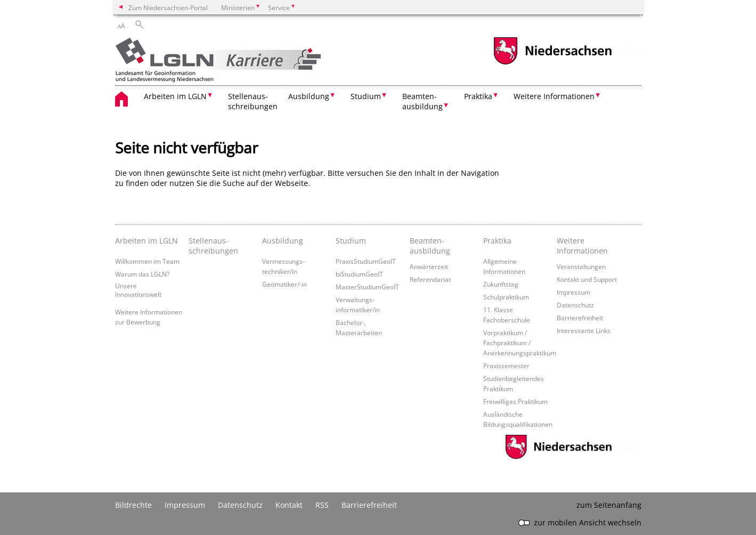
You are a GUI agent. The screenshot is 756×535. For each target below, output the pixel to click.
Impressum (574, 292)
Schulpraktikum (506, 297)
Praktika (497, 241)
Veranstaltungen (581, 266)
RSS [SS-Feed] (322, 505)
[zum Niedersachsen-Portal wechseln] (552, 63)
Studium (351, 241)
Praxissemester (506, 366)
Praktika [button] (478, 96)
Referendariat (430, 279)
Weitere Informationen (582, 246)
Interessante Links (584, 330)
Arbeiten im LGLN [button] (175, 96)
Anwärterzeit (429, 266)
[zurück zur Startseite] (236, 61)
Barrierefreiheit (580, 318)
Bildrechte (133, 505)
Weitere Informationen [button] (554, 96)
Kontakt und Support (587, 279)
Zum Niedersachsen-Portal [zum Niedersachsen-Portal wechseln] (168, 7)
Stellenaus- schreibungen (253, 101)
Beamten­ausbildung (430, 246)
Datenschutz (575, 305)
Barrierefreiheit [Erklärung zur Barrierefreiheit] (369, 505)
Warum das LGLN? (142, 274)
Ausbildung (283, 241)
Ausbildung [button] (309, 96)
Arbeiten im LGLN (147, 241)
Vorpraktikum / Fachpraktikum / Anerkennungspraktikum (520, 343)
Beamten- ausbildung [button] (422, 101)
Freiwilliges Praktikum (515, 401)
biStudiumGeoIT (359, 274)
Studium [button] (366, 96)
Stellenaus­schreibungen (213, 246)
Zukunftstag (501, 284)
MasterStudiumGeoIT (367, 287)
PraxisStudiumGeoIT (366, 261)
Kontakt (289, 505)
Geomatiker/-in (284, 284)
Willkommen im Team (147, 261)
